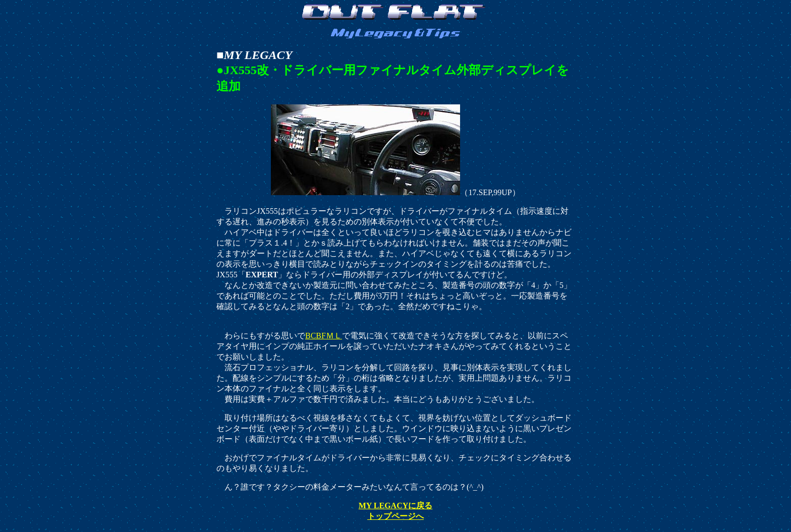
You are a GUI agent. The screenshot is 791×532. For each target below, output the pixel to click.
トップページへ (395, 516)
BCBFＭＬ (324, 336)
